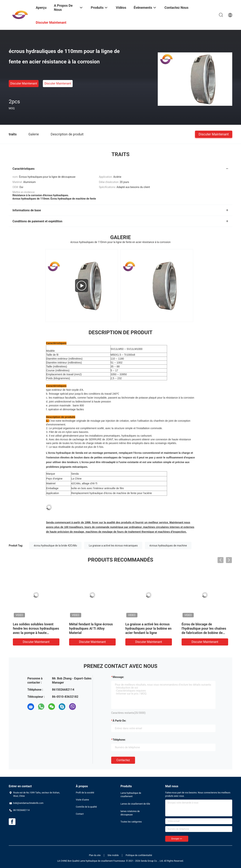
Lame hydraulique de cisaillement (131, 795)
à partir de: (119, 721)
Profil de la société (85, 793)
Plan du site (95, 855)
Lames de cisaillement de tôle (135, 804)
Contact (80, 814)
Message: (118, 677)
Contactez (123, 760)
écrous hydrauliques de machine (168, 546)
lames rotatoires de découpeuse (130, 813)
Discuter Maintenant (24, 83)
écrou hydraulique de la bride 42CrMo (56, 546)
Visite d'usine (82, 800)
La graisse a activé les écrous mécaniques (113, 546)
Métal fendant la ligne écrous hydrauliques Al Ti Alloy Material (91, 628)
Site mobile (113, 855)
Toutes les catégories (131, 822)
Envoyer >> (177, 839)
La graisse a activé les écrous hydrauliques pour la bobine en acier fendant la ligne (148, 628)
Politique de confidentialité (139, 855)
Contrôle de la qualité (86, 807)
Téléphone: (119, 740)
